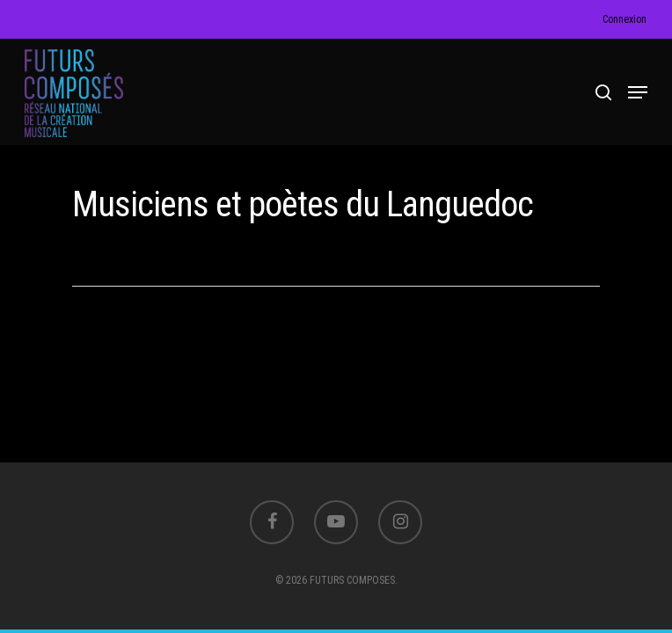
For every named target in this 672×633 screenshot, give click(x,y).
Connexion (625, 19)
